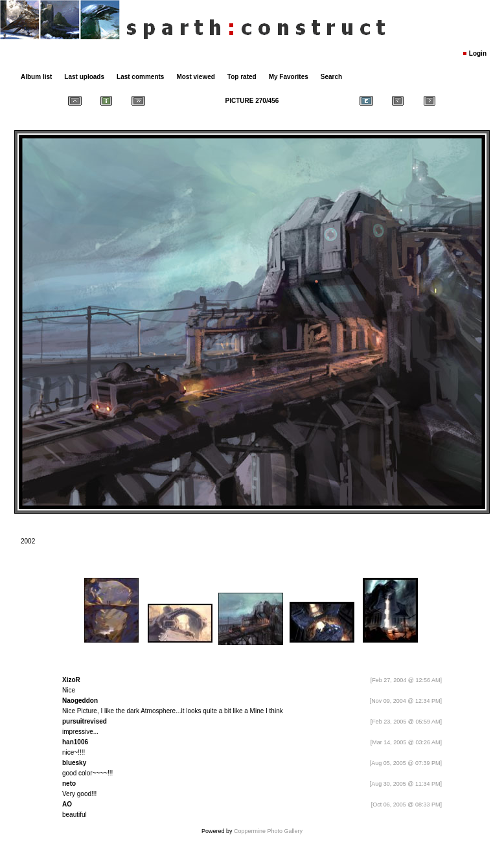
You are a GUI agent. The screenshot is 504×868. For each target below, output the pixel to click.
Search (331, 77)
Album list (36, 77)
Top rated (242, 77)
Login (478, 53)
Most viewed (195, 77)
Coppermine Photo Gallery (268, 831)
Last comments (140, 77)
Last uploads (84, 77)
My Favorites (289, 77)
